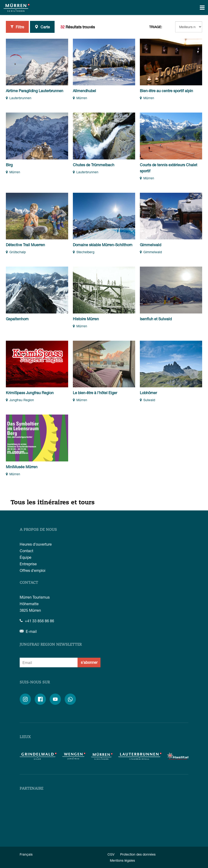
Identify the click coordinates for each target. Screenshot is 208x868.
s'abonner (89, 662)
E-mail (28, 631)
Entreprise (28, 564)
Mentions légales (122, 860)
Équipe (26, 557)
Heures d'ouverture (36, 544)
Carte (42, 27)
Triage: (156, 27)
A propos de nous (38, 530)
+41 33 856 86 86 (37, 621)
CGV (111, 854)
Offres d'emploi (33, 570)
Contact (26, 551)
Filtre (17, 27)
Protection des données (138, 854)
